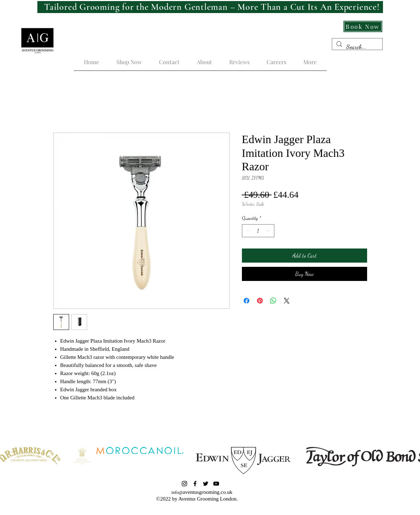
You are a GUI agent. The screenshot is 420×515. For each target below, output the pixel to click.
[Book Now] (363, 26)
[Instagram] (184, 484)
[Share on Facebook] (246, 301)
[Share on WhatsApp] (273, 301)
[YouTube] (216, 484)
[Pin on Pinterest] (260, 301)
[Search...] (357, 47)
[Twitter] (206, 484)
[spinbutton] (258, 231)
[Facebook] (195, 484)
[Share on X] (287, 301)
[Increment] (269, 231)
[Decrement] (247, 231)
